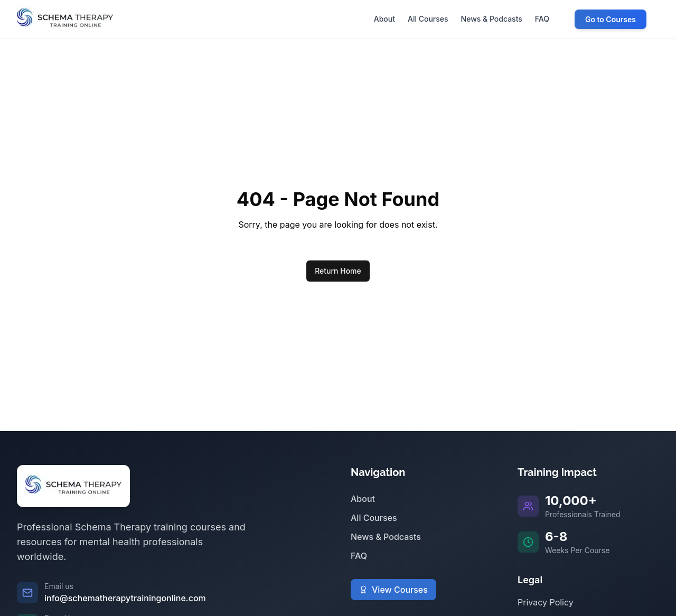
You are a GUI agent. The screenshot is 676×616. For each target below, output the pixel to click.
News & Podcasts (386, 537)
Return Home (338, 271)
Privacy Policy (546, 602)
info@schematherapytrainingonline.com (125, 598)
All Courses (374, 518)
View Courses (393, 590)
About (363, 499)
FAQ (359, 556)
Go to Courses (611, 19)
